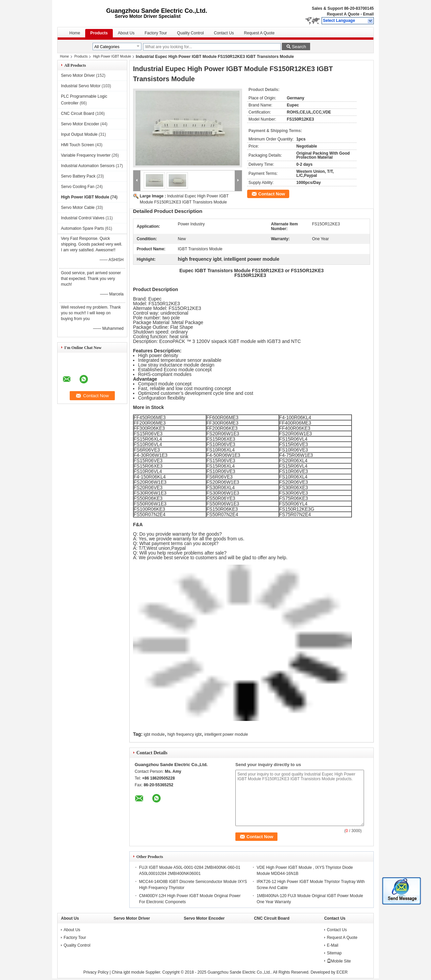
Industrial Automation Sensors (88, 166)
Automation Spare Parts (82, 228)
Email (368, 14)
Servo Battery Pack (78, 176)
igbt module (154, 734)
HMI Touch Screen (78, 145)
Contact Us (224, 33)
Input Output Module (79, 134)
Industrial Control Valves (83, 218)
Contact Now (272, 194)
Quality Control (190, 33)
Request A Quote (343, 14)
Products (99, 33)
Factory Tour (156, 33)
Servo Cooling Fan (78, 187)
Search (299, 47)
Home (75, 33)
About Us (126, 33)
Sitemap (334, 953)
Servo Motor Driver (78, 75)
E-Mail (333, 945)
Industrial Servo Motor (81, 86)
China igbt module (128, 972)
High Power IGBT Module (112, 56)
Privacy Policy (96, 972)
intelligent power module (226, 734)
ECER (342, 972)
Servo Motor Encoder (80, 124)
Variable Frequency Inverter (86, 155)
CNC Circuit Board (78, 114)
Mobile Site (339, 961)
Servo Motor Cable (78, 208)
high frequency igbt (184, 734)
